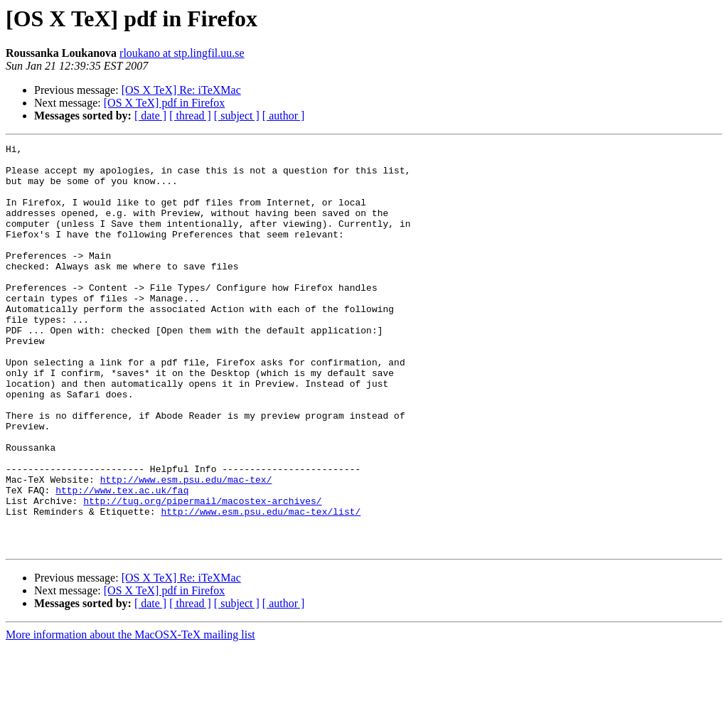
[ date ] (150, 116)
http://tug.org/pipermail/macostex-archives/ (202, 573)
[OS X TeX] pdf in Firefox (165, 103)
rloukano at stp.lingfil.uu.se (182, 53)
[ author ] (284, 116)
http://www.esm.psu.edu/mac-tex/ (186, 547)
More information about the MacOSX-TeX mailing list (130, 716)
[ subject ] (237, 116)
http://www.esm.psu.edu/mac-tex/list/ (261, 586)
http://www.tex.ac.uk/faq (122, 560)
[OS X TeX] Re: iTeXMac (181, 90)
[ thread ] (190, 116)
